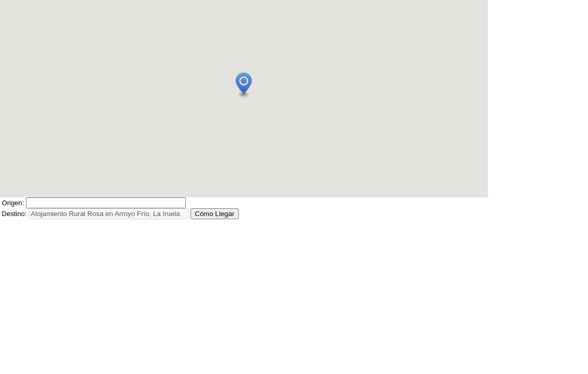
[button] (244, 86)
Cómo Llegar (214, 214)
